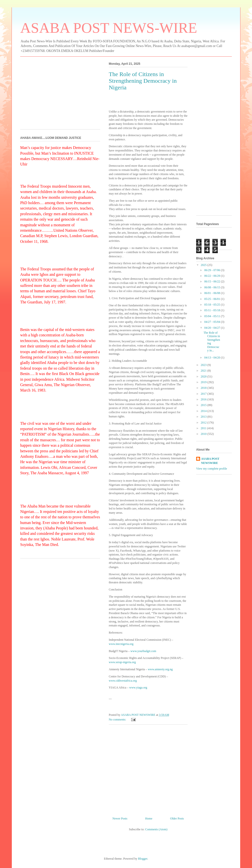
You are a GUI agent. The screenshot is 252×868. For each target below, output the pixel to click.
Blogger (143, 859)
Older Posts (177, 819)
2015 (204, 405)
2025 (204, 265)
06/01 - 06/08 (213, 293)
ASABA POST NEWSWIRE (210, 461)
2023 (204, 365)
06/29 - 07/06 (213, 270)
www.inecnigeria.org (121, 644)
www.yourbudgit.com (143, 651)
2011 (204, 428)
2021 (204, 371)
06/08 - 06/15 (213, 287)
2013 (204, 417)
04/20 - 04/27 (213, 328)
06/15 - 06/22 (213, 281)
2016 (204, 399)
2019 (204, 382)
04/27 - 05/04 (213, 322)
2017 (204, 394)
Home (149, 819)
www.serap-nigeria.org (122, 662)
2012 (204, 423)
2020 (204, 377)
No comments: (118, 720)
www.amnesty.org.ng (160, 669)
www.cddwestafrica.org (123, 681)
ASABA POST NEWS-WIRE (109, 28)
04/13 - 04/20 (213, 358)
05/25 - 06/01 (213, 299)
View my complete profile (212, 469)
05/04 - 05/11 (213, 316)
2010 (204, 434)
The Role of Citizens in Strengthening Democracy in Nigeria (143, 81)
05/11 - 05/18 (213, 310)
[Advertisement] (148, 769)
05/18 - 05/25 (213, 305)
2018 (204, 388)
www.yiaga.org (138, 688)
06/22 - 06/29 (213, 276)
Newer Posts (120, 819)
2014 (204, 411)
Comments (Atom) (156, 829)
